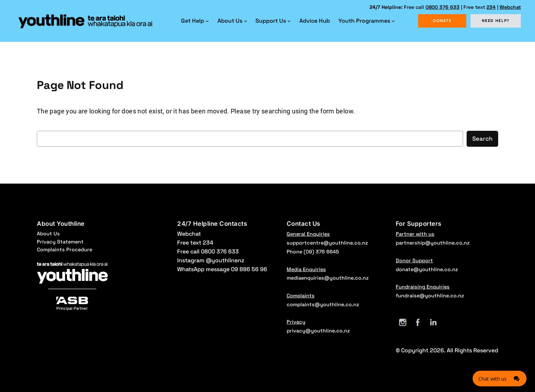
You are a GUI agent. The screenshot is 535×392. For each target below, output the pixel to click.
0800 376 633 (443, 7)
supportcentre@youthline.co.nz (327, 243)
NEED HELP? (496, 21)
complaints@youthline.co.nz (323, 304)
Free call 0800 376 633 (208, 251)
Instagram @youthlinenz (211, 260)
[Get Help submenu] (207, 21)
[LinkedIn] (433, 322)
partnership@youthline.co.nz (433, 243)
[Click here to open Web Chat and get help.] (500, 379)
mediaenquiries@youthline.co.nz (328, 278)
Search (482, 139)
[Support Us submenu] (289, 21)
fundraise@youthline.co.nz (430, 296)
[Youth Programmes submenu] (393, 21)
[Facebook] (418, 322)
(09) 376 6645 (321, 252)
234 (491, 7)
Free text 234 (195, 243)
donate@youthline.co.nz (427, 269)
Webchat (510, 7)
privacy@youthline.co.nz (318, 331)
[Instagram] (403, 322)
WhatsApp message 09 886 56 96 (222, 269)
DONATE (442, 21)
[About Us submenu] (246, 21)
